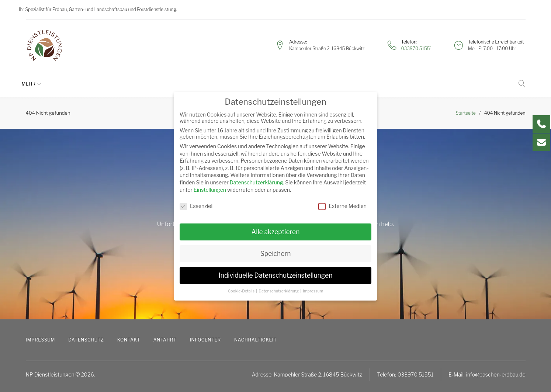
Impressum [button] (313, 291)
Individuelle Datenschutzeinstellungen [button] (276, 275)
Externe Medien (342, 206)
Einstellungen (210, 190)
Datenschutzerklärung (257, 182)
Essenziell (197, 206)
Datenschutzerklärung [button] (279, 291)
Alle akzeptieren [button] (275, 232)
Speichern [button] (276, 254)
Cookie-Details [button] (242, 291)
